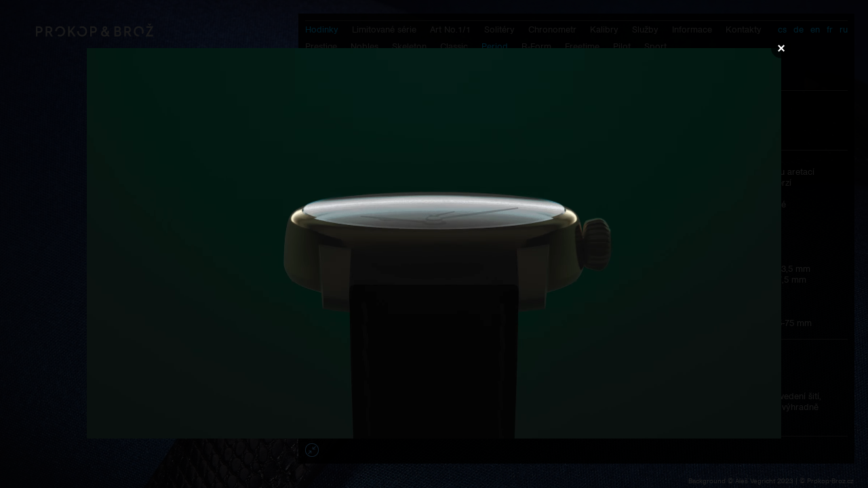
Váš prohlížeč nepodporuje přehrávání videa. (434, 243)
